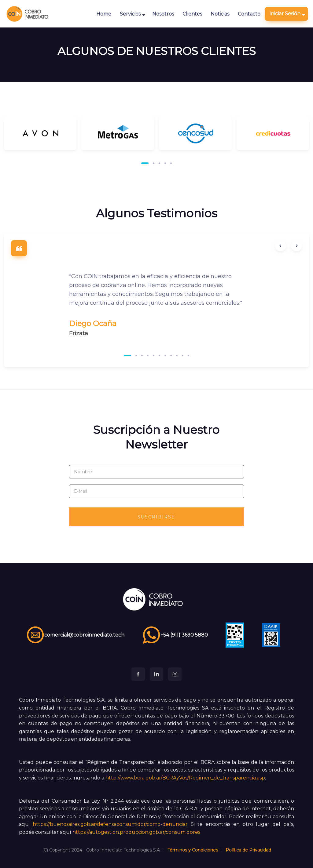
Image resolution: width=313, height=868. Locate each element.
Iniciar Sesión (287, 14)
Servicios (133, 14)
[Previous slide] (281, 246)
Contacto (249, 14)
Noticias (220, 14)
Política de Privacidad (248, 850)
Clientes (192, 14)
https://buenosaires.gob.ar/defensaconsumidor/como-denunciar (110, 824)
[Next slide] (296, 246)
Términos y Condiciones (193, 850)
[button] (145, 163)
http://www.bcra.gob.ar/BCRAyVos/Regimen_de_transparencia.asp (185, 778)
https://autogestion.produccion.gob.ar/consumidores (136, 832)
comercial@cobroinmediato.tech (75, 635)
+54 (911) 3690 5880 (175, 635)
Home (104, 14)
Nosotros (163, 14)
